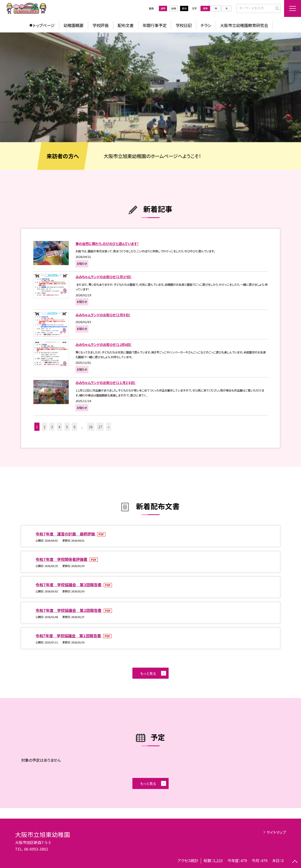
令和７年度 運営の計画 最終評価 (66, 534)
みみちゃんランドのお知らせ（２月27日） (104, 277)
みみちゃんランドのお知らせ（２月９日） (103, 315)
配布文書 (126, 25)
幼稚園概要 (73, 25)
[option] (150, 87)
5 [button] (67, 427)
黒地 (184, 8)
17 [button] (100, 427)
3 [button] (52, 427)
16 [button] (91, 427)
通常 (163, 8)
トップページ (44, 25)
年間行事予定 (154, 25)
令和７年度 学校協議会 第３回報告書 (69, 585)
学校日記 (184, 25)
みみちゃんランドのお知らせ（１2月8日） (104, 344)
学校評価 (100, 25)
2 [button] (44, 427)
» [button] (109, 427)
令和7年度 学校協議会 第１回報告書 (69, 636)
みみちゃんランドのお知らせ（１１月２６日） (106, 382)
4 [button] (59, 427)
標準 (205, 8)
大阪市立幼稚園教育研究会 (244, 25)
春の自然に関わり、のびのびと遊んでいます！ (107, 244)
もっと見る (148, 673)
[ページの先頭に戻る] (295, 862)
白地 (174, 8)
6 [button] (75, 427)
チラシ (206, 25)
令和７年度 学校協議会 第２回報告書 (69, 610)
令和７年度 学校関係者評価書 (62, 559)
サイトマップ (276, 832)
